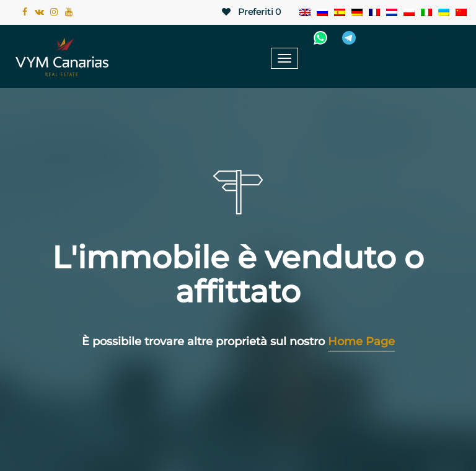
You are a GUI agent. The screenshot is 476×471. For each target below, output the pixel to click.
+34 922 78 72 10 (416, 38)
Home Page (361, 341)
